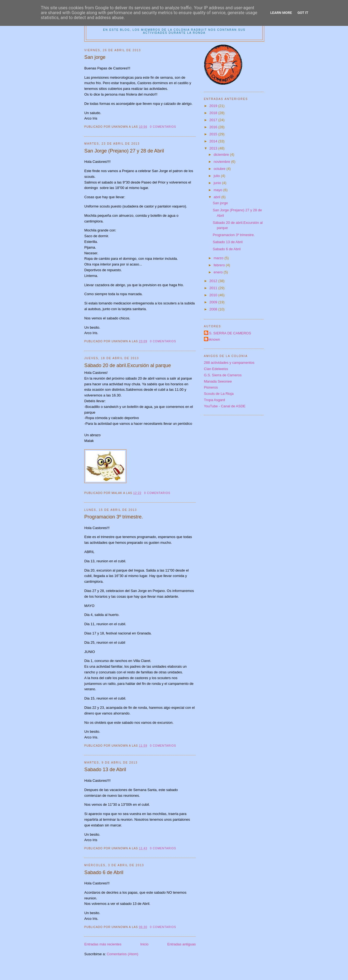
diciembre (222, 155)
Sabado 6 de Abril (104, 872)
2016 (214, 127)
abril (217, 197)
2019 (214, 106)
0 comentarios (163, 127)
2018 (214, 113)
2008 (214, 309)
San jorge (95, 57)
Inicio (144, 944)
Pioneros (211, 387)
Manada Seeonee (218, 381)
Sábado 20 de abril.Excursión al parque (128, 365)
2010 (214, 295)
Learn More (281, 13)
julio (217, 176)
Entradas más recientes (103, 944)
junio (218, 183)
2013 (214, 148)
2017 (214, 120)
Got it (303, 13)
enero (219, 272)
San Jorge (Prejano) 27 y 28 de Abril (124, 151)
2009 (214, 302)
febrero (220, 265)
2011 (214, 288)
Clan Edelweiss (216, 369)
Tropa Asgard (215, 400)
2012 (214, 281)
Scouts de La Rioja (219, 394)
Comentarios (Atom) (122, 954)
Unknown (213, 339)
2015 (214, 134)
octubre (220, 169)
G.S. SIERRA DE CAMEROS (228, 333)
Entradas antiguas (181, 944)
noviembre (222, 162)
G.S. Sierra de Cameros (223, 375)
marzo (219, 258)
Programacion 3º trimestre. (114, 517)
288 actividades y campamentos (229, 363)
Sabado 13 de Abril (105, 770)
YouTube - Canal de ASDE (225, 406)
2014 (214, 141)
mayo (218, 190)
